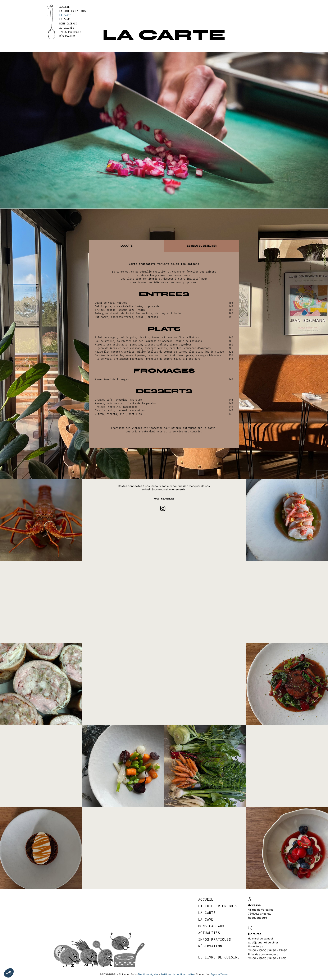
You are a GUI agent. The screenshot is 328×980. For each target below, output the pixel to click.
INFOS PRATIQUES (70, 32)
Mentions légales (148, 974)
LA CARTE (65, 15)
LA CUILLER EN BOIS (73, 11)
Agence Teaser (220, 974)
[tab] (126, 246)
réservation (67, 36)
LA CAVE (65, 19)
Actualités (67, 28)
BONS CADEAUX (68, 24)
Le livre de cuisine (219, 957)
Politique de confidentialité (177, 974)
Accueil (65, 7)
